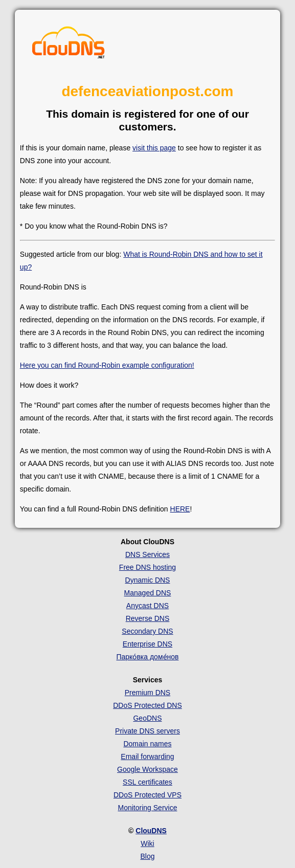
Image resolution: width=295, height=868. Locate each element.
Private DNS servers (147, 731)
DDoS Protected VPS (147, 795)
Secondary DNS (147, 631)
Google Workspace (147, 769)
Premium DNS (147, 693)
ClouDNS (151, 831)
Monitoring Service (148, 808)
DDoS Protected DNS (147, 705)
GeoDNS (147, 718)
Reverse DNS (148, 618)
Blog (147, 856)
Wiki (147, 843)
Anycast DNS (147, 606)
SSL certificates (147, 782)
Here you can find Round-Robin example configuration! (107, 365)
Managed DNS (148, 593)
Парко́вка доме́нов (147, 657)
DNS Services (147, 554)
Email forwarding (147, 756)
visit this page (154, 148)
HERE (180, 509)
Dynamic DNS (148, 580)
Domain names (147, 744)
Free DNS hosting (147, 567)
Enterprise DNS (147, 644)
